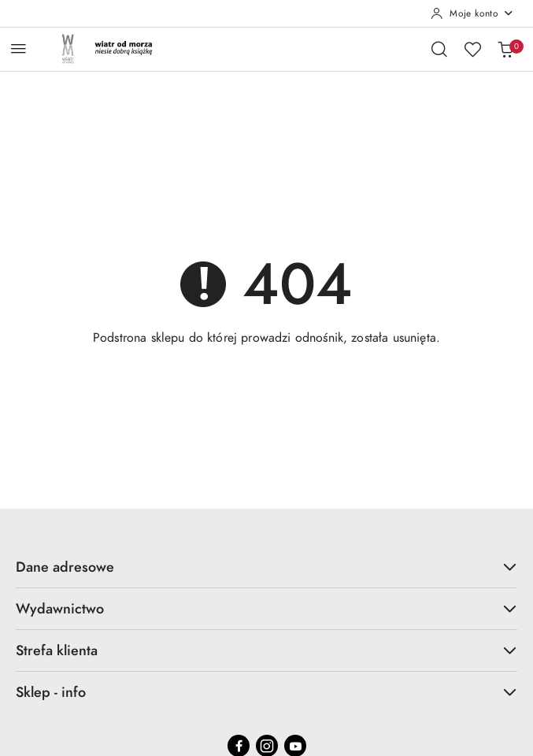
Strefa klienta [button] (266, 650)
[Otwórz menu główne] (19, 48)
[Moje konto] (472, 13)
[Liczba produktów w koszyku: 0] (505, 49)
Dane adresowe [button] (266, 567)
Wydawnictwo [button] (266, 608)
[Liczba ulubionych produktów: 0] (472, 49)
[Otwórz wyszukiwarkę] (439, 49)
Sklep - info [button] (266, 692)
